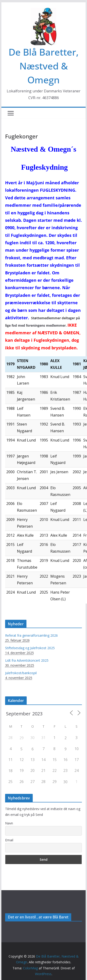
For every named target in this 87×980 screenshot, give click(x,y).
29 (22, 738)
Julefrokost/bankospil (21, 673)
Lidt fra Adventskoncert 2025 (27, 660)
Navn (9, 823)
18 (10, 771)
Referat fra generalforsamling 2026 (31, 635)
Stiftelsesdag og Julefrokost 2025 (30, 648)
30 (65, 782)
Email (9, 840)
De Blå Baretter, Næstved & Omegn (44, 66)
